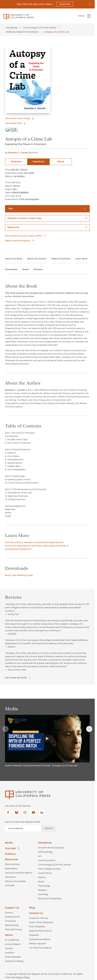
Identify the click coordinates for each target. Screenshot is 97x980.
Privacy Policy (23, 977)
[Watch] (47, 739)
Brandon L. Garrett (19, 152)
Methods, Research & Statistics (22, 32)
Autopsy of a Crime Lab (57, 32)
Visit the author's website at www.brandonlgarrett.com (34, 542)
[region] (47, 743)
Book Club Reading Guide (19, 575)
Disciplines (12, 28)
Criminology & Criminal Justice (40, 28)
